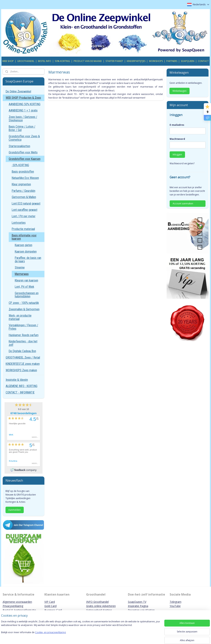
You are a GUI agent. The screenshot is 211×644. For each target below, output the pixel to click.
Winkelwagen (180, 91)
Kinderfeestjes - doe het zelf (23, 343)
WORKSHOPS (156, 61)
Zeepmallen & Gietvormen (24, 309)
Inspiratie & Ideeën (17, 380)
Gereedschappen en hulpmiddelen (27, 295)
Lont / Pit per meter (24, 216)
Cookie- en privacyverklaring (54, 636)
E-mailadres (177, 125)
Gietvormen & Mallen (24, 197)
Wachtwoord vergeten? (182, 163)
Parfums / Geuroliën (24, 191)
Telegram (176, 602)
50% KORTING (62, 61)
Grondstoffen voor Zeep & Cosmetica (24, 138)
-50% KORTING (20, 165)
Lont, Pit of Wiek (24, 287)
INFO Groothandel (97, 602)
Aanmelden (15, 510)
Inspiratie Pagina (138, 606)
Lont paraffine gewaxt (25, 210)
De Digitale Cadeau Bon (22, 351)
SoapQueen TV (137, 602)
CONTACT (203, 61)
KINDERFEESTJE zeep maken (23, 364)
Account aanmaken (183, 203)
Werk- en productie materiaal (20, 317)
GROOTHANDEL (26, 61)
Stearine (20, 267)
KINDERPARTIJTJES (136, 61)
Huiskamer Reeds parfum (24, 335)
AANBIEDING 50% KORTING (25, 104)
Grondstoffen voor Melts (23, 152)
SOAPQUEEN (188, 61)
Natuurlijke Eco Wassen (25, 178)
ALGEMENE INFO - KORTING (22, 386)
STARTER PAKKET (114, 61)
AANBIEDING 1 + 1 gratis (23, 110)
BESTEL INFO (45, 61)
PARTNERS (172, 61)
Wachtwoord (177, 139)
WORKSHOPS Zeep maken (21, 370)
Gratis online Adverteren (101, 606)
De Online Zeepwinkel (18, 91)
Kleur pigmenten (21, 184)
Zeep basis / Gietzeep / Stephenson (23, 119)
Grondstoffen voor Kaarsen (25, 159)
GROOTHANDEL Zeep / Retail (23, 358)
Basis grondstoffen (23, 172)
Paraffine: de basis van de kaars (28, 260)
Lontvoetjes (19, 223)
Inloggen (177, 154)
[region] (80, 631)
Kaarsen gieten (24, 245)
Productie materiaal (23, 229)
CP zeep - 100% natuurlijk (24, 303)
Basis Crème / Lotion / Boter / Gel (22, 128)
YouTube (175, 606)
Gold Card (50, 606)
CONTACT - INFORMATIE (20, 392)
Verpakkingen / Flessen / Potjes (23, 327)
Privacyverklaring (13, 606)
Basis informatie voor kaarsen (24, 237)
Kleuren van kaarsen (26, 280)
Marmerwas (22, 274)
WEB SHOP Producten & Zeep (23, 98)
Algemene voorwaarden (17, 602)
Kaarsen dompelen (26, 252)
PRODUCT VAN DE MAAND (88, 61)
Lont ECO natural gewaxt (26, 203)
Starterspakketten (19, 146)
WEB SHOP (8, 61)
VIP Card (50, 602)
